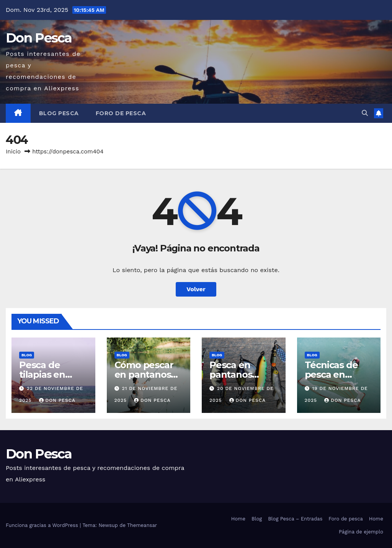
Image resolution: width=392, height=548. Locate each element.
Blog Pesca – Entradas (295, 519)
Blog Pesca (59, 113)
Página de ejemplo (361, 532)
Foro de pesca (121, 113)
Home (238, 519)
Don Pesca (39, 38)
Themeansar (142, 525)
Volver (196, 289)
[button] (365, 113)
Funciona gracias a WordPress (43, 525)
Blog (27, 355)
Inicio (13, 152)
